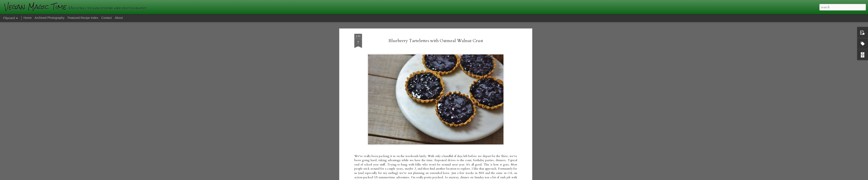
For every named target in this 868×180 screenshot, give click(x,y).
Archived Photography (50, 18)
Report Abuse (509, 177)
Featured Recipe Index (83, 18)
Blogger (497, 177)
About (119, 18)
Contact (107, 18)
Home (27, 18)
